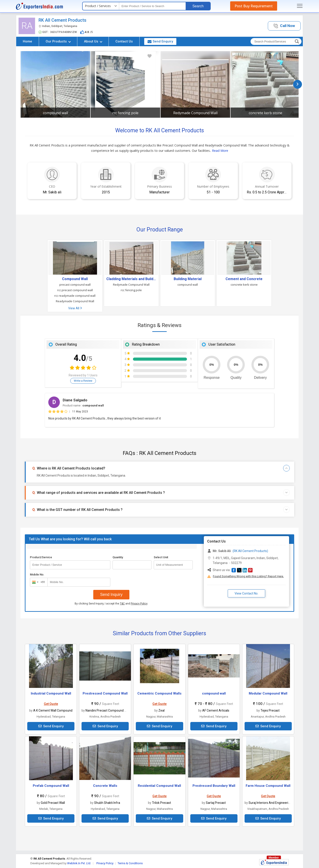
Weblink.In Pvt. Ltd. (79, 863)
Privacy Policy (139, 604)
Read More (220, 151)
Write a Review (83, 381)
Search (198, 6)
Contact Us (124, 41)
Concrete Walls (105, 786)
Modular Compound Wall (268, 693)
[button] (284, 26)
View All (75, 308)
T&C (122, 604)
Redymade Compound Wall (195, 113)
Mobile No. (37, 574)
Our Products (58, 41)
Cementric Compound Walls (159, 693)
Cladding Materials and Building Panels (131, 279)
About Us (93, 41)
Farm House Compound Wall (268, 786)
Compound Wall (75, 279)
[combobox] (38, 582)
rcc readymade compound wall (75, 296)
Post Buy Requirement (254, 6)
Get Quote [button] (51, 704)
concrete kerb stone (266, 113)
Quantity (118, 557)
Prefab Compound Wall (51, 786)
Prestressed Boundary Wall (214, 786)
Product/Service (41, 557)
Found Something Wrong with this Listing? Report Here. (248, 576)
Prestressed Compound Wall (105, 693)
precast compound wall (75, 285)
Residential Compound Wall (159, 786)
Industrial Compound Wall (51, 693)
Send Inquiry (111, 595)
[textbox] (152, 6)
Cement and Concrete (244, 279)
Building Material (188, 279)
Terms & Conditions (130, 863)
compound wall (55, 113)
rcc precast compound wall (75, 290)
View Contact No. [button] (246, 593)
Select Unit (161, 557)
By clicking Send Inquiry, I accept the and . (111, 604)
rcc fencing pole (125, 113)
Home (27, 41)
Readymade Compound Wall (75, 301)
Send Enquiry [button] (160, 41)
